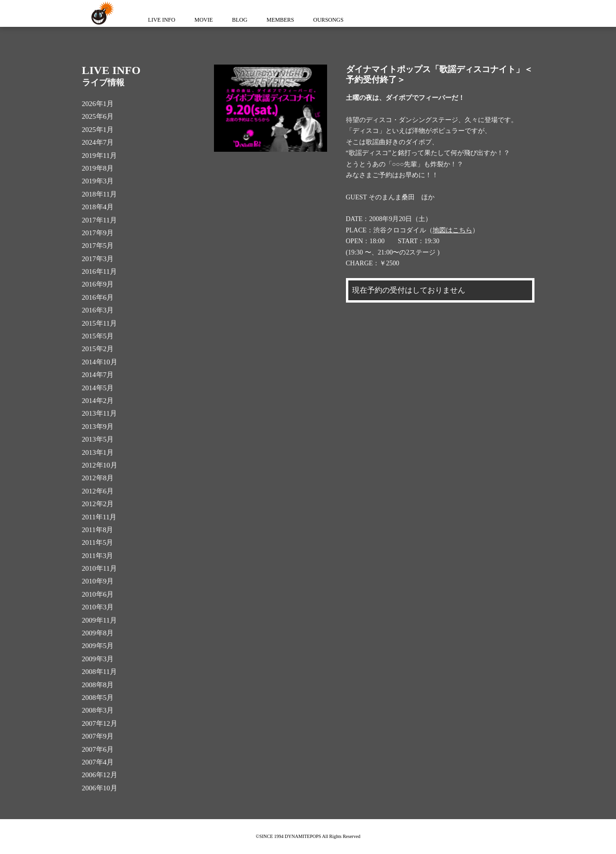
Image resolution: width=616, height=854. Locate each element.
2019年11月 (99, 156)
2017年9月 (98, 233)
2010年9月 (98, 581)
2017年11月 (99, 220)
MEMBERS (286, 20)
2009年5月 (98, 646)
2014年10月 (100, 362)
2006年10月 (100, 788)
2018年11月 (99, 194)
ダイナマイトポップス (101, 13)
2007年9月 (98, 736)
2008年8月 (98, 685)
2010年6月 (98, 594)
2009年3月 (98, 659)
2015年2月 (98, 349)
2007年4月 (98, 762)
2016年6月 (98, 297)
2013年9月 (98, 427)
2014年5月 (98, 388)
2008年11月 (99, 672)
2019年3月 (98, 181)
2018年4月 (98, 207)
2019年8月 (98, 168)
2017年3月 (98, 259)
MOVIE (206, 20)
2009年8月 (98, 633)
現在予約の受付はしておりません (409, 290)
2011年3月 (98, 556)
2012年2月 (98, 504)
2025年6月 (98, 116)
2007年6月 (98, 749)
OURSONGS (336, 20)
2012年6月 (98, 491)
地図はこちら (452, 230)
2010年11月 (99, 568)
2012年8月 (98, 478)
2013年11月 (99, 413)
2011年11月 (99, 517)
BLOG (244, 20)
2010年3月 (98, 607)
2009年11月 (99, 620)
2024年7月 (98, 142)
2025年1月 (98, 130)
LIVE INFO (163, 20)
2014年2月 (98, 401)
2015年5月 (98, 336)
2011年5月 (98, 542)
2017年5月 (98, 246)
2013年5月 (98, 439)
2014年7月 (98, 375)
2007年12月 (100, 723)
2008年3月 (98, 710)
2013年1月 (98, 452)
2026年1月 (98, 104)
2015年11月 (99, 323)
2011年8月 (98, 530)
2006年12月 (100, 775)
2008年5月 (98, 698)
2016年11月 (99, 271)
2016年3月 (98, 310)
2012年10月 (100, 465)
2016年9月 (98, 284)
